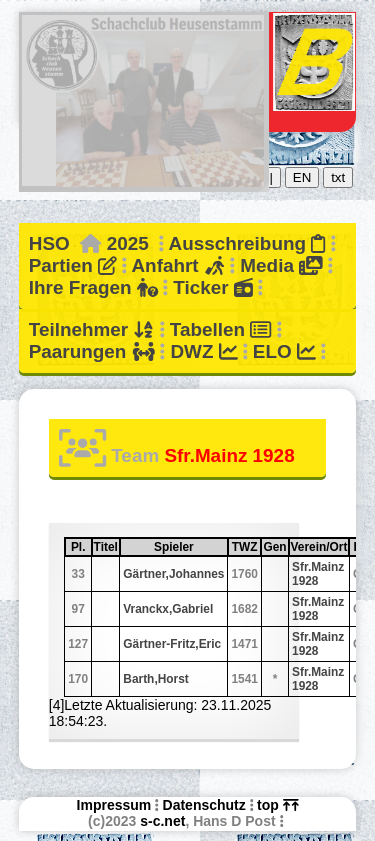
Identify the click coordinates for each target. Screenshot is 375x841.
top (277, 805)
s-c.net (162, 821)
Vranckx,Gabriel (168, 609)
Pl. (80, 547)
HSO (49, 243)
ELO (284, 351)
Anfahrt (178, 265)
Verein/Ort (319, 547)
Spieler (190, 547)
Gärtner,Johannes (173, 574)
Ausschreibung (247, 243)
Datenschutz (204, 805)
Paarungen (92, 351)
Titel (106, 547)
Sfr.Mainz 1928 (318, 574)
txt (338, 177)
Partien (73, 265)
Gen (274, 547)
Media (281, 265)
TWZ (246, 547)
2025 (128, 243)
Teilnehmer (92, 329)
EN (302, 177)
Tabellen (221, 329)
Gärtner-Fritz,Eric (172, 644)
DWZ (203, 351)
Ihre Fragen (93, 287)
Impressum (114, 805)
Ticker (212, 287)
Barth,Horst (155, 679)
